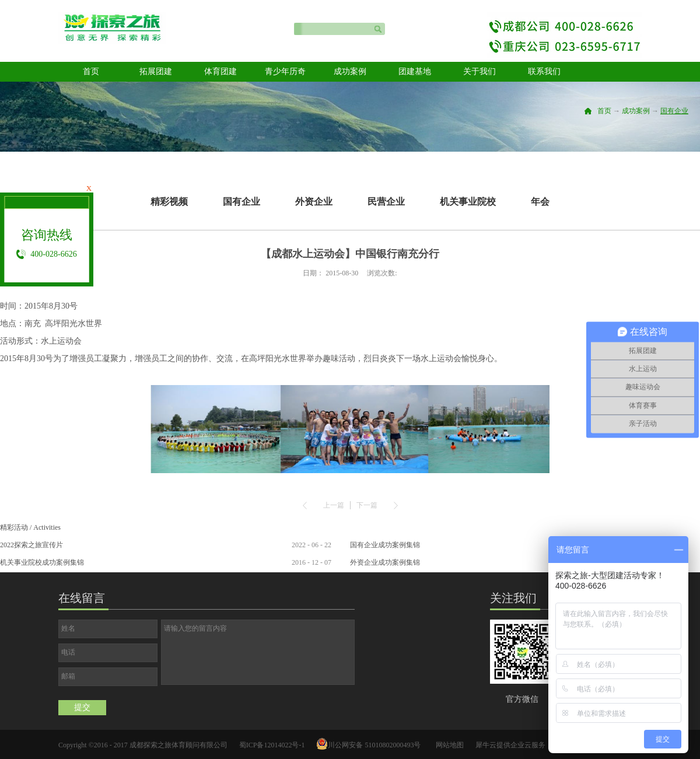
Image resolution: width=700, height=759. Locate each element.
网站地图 (448, 745)
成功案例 (636, 111)
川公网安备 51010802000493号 (374, 745)
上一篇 (334, 505)
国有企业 (674, 111)
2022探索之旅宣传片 (32, 545)
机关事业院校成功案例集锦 (42, 562)
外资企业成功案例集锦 (385, 562)
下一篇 (367, 505)
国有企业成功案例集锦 (385, 545)
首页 (91, 71)
